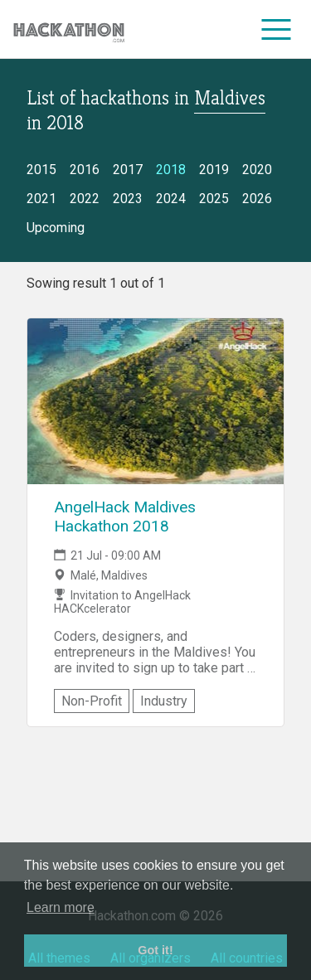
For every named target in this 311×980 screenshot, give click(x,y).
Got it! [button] (155, 950)
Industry (164, 701)
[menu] (277, 29)
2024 (171, 199)
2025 (214, 199)
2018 (171, 170)
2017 (128, 170)
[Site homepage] (69, 29)
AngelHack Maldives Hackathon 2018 (125, 517)
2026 (257, 199)
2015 (41, 170)
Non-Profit (92, 701)
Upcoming (56, 228)
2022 (85, 199)
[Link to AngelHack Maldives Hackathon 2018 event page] (155, 401)
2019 (214, 170)
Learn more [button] (61, 907)
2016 (85, 170)
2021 (41, 199)
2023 (128, 199)
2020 (257, 170)
